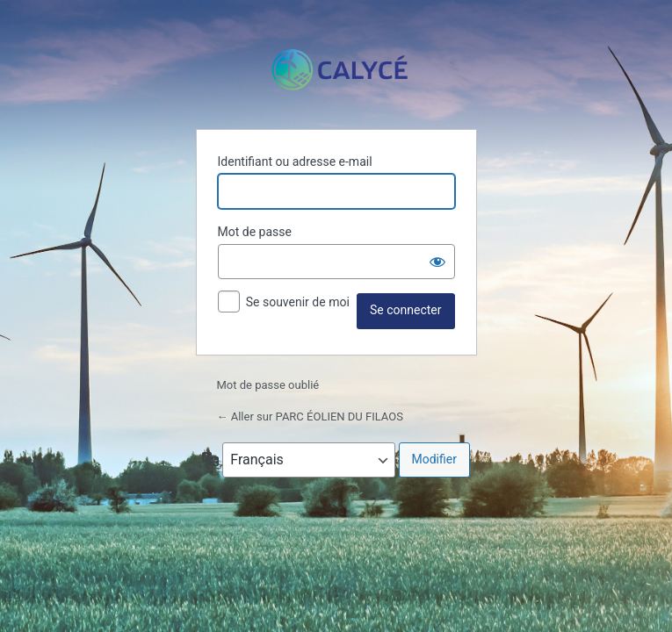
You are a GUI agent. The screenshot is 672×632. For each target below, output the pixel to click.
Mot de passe (255, 232)
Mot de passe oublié (270, 385)
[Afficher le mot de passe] (437, 262)
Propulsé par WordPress (336, 70)
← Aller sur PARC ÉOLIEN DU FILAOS (310, 417)
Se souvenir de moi (298, 302)
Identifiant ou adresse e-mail (295, 162)
